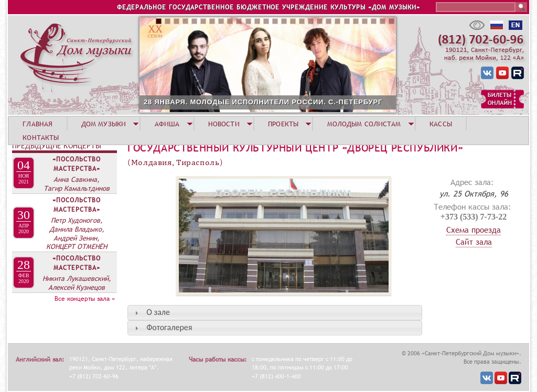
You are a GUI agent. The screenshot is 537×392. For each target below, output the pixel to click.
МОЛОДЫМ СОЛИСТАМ (364, 124)
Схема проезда (474, 230)
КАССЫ (441, 124)
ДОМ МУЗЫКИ (104, 124)
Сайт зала (474, 242)
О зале (158, 312)
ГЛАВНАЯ (37, 124)
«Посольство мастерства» (77, 164)
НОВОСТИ (224, 124)
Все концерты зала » (85, 299)
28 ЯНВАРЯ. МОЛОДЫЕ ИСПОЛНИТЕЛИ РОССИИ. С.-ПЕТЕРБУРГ (263, 102)
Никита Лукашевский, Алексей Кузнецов (77, 283)
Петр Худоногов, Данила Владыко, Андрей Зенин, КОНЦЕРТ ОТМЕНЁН (77, 233)
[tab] (275, 313)
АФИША (167, 124)
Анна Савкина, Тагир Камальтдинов (77, 184)
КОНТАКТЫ (41, 137)
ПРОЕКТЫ (283, 124)
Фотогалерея (169, 327)
